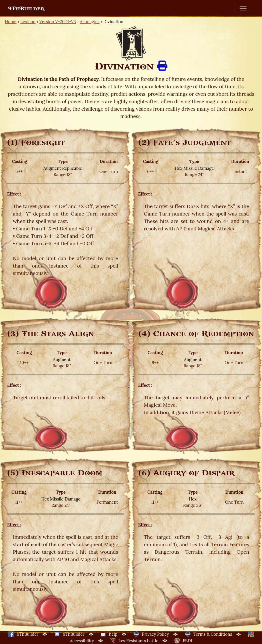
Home (11, 22)
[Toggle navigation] (243, 9)
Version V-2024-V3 (58, 22)
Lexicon (28, 22)
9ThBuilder (26, 9)
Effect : (14, 194)
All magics (90, 22)
